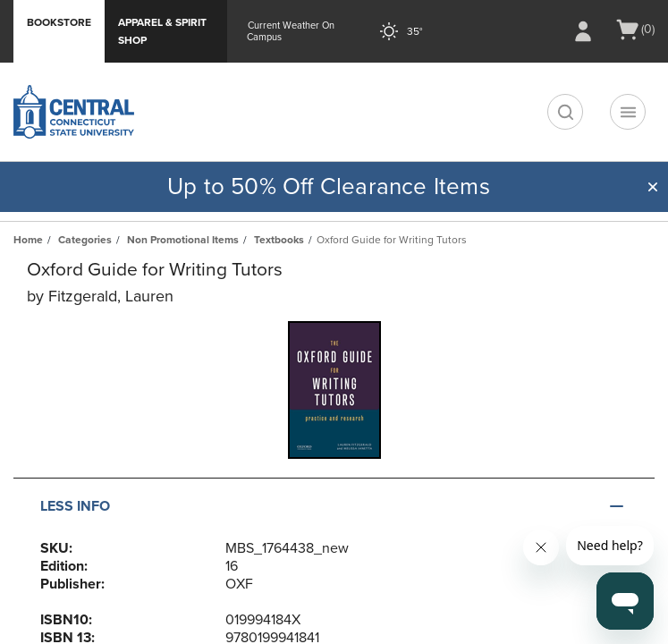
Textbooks (279, 240)
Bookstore (59, 22)
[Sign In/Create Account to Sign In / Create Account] (583, 31)
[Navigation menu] (628, 112)
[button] (653, 187)
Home (28, 240)
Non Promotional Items (183, 240)
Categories (85, 240)
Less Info (75, 506)
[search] (565, 112)
